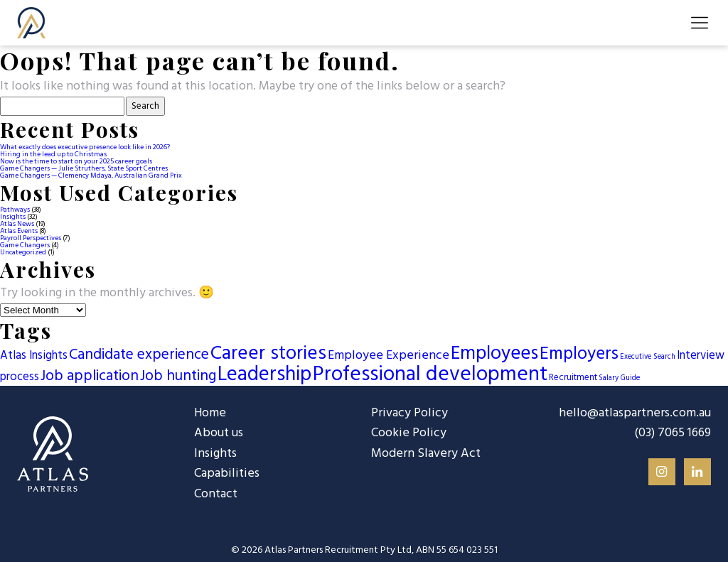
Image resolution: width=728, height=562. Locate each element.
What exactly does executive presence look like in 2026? (85, 147)
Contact (215, 493)
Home (210, 413)
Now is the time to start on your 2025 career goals (76, 161)
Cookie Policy (408, 433)
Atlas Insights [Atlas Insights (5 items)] (34, 356)
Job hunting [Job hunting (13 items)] (178, 376)
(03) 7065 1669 (673, 433)
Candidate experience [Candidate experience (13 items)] (139, 355)
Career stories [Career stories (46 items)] (268, 354)
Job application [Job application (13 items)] (90, 376)
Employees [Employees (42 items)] (494, 354)
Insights (13, 217)
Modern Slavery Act (424, 453)
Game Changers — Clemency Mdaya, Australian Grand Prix (91, 175)
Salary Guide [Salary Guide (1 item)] (619, 378)
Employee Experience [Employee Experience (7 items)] (389, 356)
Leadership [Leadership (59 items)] (264, 375)
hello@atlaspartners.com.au (636, 414)
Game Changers (25, 245)
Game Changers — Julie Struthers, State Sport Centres (84, 168)
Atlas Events (19, 231)
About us (218, 433)
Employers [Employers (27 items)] (579, 354)
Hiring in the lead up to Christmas (53, 154)
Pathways (15, 210)
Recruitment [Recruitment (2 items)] (573, 378)
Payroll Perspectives (31, 238)
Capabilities (226, 474)
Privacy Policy (409, 413)
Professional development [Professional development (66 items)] (430, 375)
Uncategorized (23, 252)
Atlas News (17, 224)
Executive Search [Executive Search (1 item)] (648, 357)
